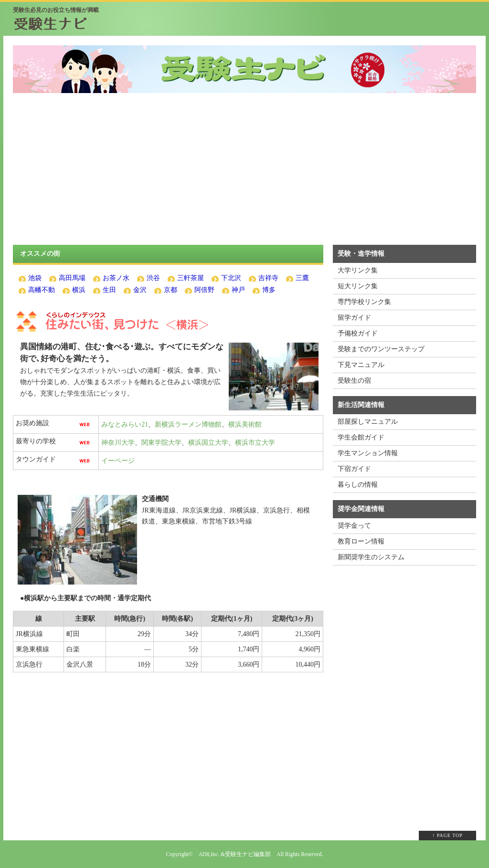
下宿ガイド (354, 469)
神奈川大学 (118, 443)
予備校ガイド (358, 333)
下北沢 (231, 278)
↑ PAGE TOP (447, 835)
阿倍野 (204, 290)
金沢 (140, 290)
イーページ (118, 461)
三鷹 (302, 278)
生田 (109, 290)
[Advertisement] (244, 174)
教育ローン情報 (361, 541)
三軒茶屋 (191, 278)
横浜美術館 (245, 424)
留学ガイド (354, 318)
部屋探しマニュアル (368, 422)
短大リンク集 (358, 286)
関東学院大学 (161, 443)
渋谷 (153, 278)
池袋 (35, 278)
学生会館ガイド (361, 437)
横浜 (79, 290)
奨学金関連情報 (361, 509)
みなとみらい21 (125, 424)
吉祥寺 (268, 278)
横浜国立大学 (208, 443)
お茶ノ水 (116, 278)
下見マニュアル (361, 365)
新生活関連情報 (361, 405)
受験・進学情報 (361, 254)
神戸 (238, 290)
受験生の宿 (354, 381)
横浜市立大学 (255, 443)
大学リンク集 (358, 270)
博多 (269, 290)
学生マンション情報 (368, 453)
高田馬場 (72, 278)
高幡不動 (42, 290)
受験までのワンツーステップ (381, 349)
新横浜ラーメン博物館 (188, 424)
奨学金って (354, 526)
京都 (170, 290)
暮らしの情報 (358, 485)
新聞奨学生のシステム (371, 557)
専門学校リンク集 (364, 302)
